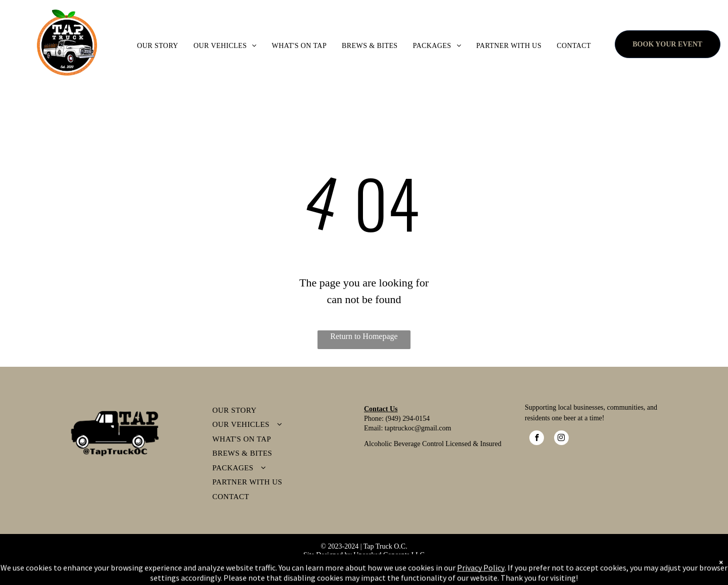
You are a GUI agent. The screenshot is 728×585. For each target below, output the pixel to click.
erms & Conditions (389, 564)
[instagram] (561, 439)
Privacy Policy (333, 564)
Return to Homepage (364, 336)
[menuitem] (158, 46)
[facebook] (537, 439)
